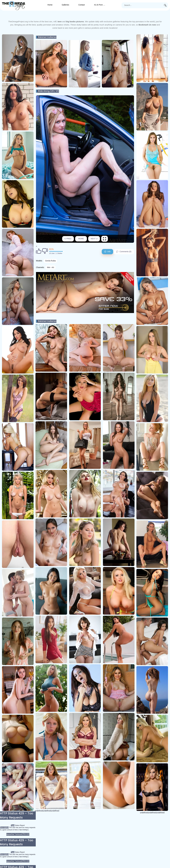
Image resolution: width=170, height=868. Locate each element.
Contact (82, 5)
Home (50, 5)
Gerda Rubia (50, 261)
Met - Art (51, 267)
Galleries (65, 5)
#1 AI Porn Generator (102, 5)
